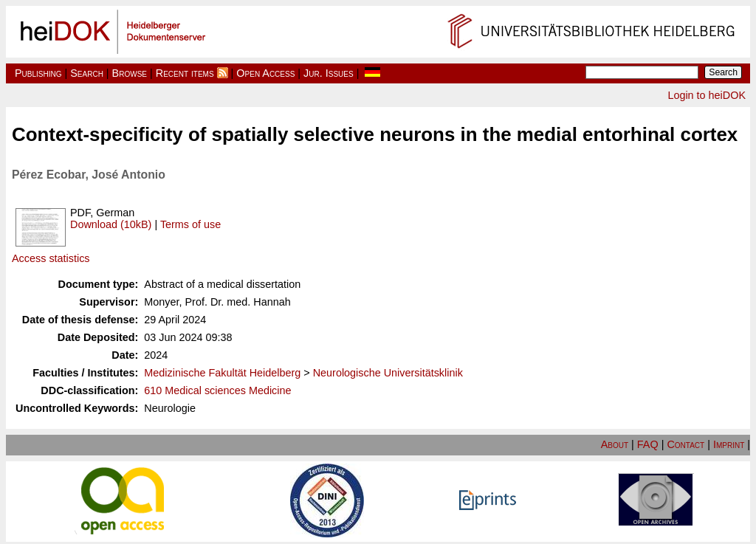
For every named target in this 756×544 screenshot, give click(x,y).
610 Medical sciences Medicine (217, 390)
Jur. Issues (329, 73)
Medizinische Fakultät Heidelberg (222, 373)
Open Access (265, 73)
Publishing (38, 73)
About (615, 444)
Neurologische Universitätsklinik (388, 373)
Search (87, 73)
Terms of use (190, 224)
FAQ (648, 444)
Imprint (729, 444)
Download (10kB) (111, 224)
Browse (130, 73)
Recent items (185, 73)
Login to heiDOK (707, 95)
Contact (685, 444)
